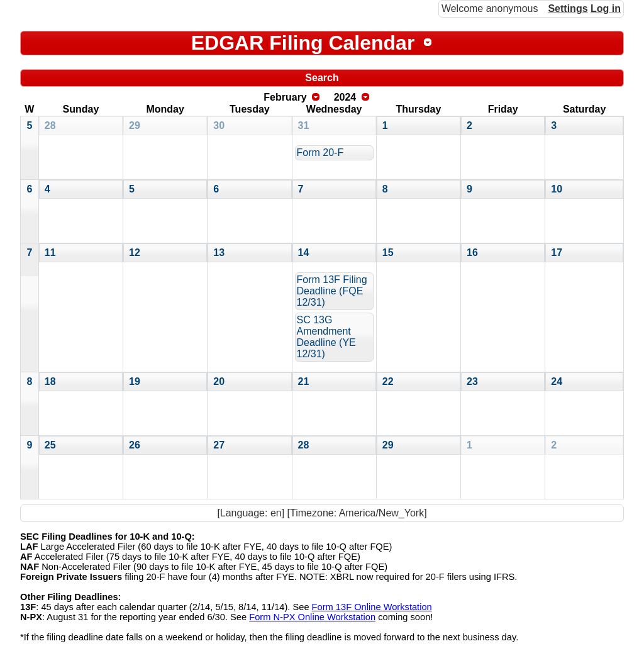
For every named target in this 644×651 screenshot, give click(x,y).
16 (472, 253)
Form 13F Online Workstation (372, 607)
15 (388, 253)
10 (557, 189)
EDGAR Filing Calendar (303, 43)
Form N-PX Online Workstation (312, 617)
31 (304, 125)
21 (304, 381)
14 (304, 253)
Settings (568, 8)
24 (557, 381)
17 (557, 253)
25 (50, 445)
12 (135, 253)
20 (219, 381)
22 (388, 381)
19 (135, 381)
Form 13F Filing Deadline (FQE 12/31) (332, 291)
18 (50, 381)
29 (135, 125)
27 (219, 445)
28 (50, 125)
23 (472, 381)
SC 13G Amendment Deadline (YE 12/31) (326, 337)
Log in (606, 8)
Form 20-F (320, 153)
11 (50, 253)
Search (322, 78)
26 (135, 445)
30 (219, 125)
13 (219, 253)
